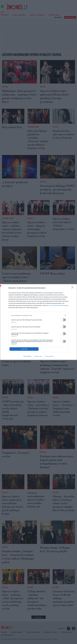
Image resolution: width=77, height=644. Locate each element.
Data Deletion (28, 356)
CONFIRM (24, 349)
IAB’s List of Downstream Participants (57, 305)
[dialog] (38, 322)
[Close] (73, 288)
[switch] (63, 320)
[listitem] (38, 315)
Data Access (38, 356)
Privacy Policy (49, 356)
